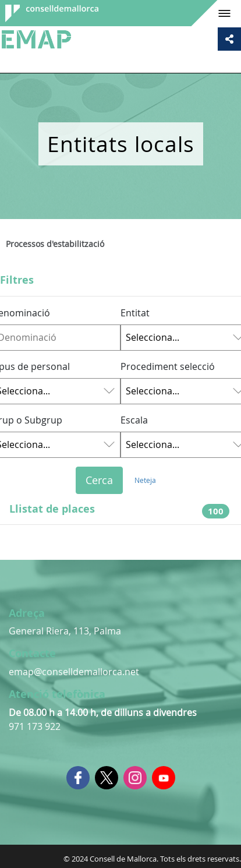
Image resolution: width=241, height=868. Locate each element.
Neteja (145, 480)
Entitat (135, 313)
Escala (134, 420)
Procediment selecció (168, 366)
